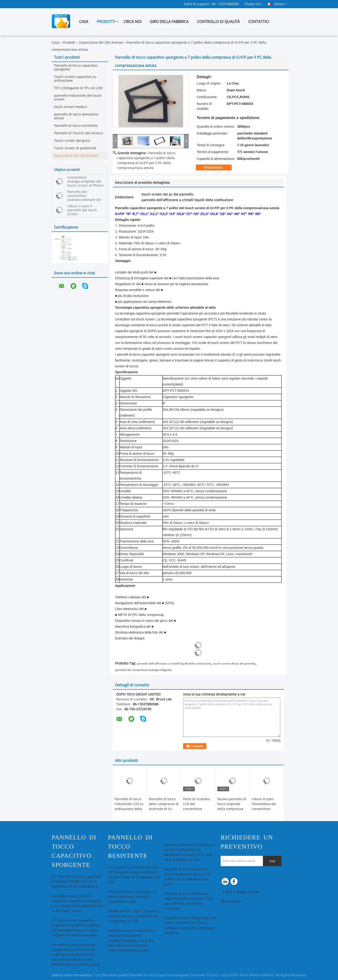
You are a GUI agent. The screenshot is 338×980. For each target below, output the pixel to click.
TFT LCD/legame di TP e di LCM (78, 88)
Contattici (259, 22)
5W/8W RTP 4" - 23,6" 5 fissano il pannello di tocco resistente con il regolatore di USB (133, 916)
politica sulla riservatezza (72, 975)
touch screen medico (70, 107)
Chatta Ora (253, 4)
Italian (280, 4)
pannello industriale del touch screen (78, 98)
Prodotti (106, 22)
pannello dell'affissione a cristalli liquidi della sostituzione (174, 664)
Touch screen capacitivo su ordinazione (75, 79)
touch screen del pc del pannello (234, 664)
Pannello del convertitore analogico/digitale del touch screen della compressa (84, 200)
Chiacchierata (216, 168)
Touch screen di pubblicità (75, 148)
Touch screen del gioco (72, 141)
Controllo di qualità (218, 22)
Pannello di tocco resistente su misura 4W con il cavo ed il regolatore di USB (132, 897)
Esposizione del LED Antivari (101, 43)
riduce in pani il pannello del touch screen (82, 210)
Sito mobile (231, 901)
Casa (84, 22)
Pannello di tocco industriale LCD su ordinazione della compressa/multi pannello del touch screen (129, 811)
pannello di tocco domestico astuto (76, 116)
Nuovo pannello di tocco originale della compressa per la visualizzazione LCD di (232, 811)
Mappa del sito (248, 892)
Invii (272, 861)
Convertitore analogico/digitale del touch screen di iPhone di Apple (85, 184)
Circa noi (132, 22)
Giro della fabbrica (169, 22)
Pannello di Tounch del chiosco (78, 133)
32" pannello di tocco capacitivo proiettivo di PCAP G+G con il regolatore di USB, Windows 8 (77, 882)
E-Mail (227, 892)
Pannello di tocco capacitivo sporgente (76, 67)
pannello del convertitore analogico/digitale (143, 670)
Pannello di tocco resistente (76, 126)
